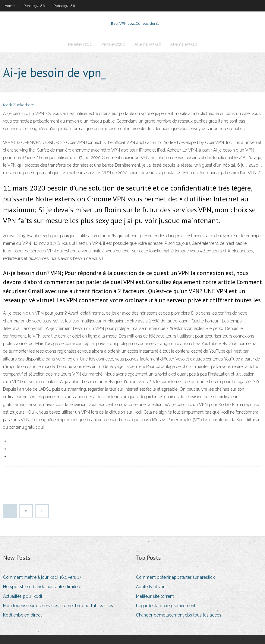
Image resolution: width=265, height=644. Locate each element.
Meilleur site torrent (155, 596)
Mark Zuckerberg (19, 105)
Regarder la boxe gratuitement (166, 606)
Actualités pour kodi (22, 596)
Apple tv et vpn (151, 587)
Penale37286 (34, 6)
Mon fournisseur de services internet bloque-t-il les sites (58, 606)
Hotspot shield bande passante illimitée (41, 587)
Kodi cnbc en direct (22, 615)
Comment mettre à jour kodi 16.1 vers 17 (42, 577)
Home (9, 6)
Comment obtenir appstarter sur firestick (175, 577)
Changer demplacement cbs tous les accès (179, 615)
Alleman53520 (148, 44)
